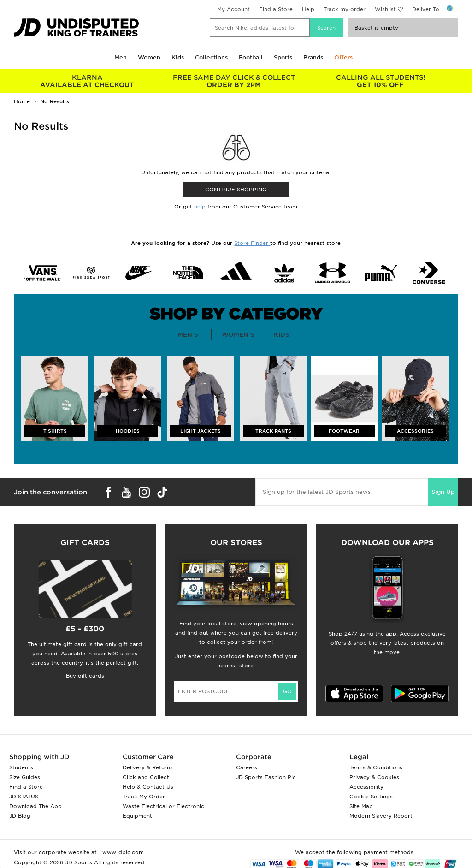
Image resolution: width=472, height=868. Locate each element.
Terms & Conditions (376, 767)
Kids (178, 57)
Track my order (345, 9)
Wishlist (385, 9)
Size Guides (25, 777)
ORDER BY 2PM (234, 81)
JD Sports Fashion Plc (266, 777)
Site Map (361, 806)
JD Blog (20, 816)
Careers (247, 767)
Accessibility (366, 787)
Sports (283, 57)
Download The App (35, 806)
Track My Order (144, 797)
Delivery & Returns (148, 767)
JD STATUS (24, 797)
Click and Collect (146, 777)
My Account (233, 9)
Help (308, 9)
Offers (343, 57)
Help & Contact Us (148, 787)
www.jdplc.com (122, 852)
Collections (211, 57)
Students (21, 767)
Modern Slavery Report (381, 816)
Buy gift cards (85, 676)
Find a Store (276, 9)
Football (251, 57)
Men (121, 57)
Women (149, 57)
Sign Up (443, 492)
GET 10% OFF (380, 81)
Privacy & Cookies (374, 777)
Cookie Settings (371, 797)
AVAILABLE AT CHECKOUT (87, 81)
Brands (313, 57)
